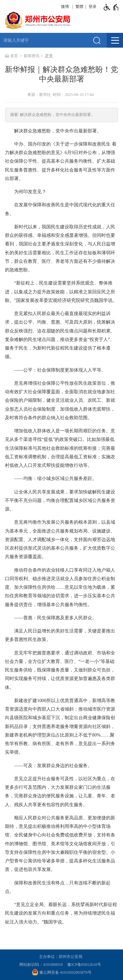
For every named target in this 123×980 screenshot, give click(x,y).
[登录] (92, 7)
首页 (14, 56)
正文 (49, 56)
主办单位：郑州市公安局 (62, 957)
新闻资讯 (31, 56)
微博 (65, 7)
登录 (92, 7)
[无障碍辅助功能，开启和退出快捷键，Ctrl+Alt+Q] (111, 7)
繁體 (79, 7)
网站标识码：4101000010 (42, 965)
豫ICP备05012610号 (84, 965)
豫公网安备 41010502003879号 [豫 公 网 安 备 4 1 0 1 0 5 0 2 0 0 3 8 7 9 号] (62, 972)
